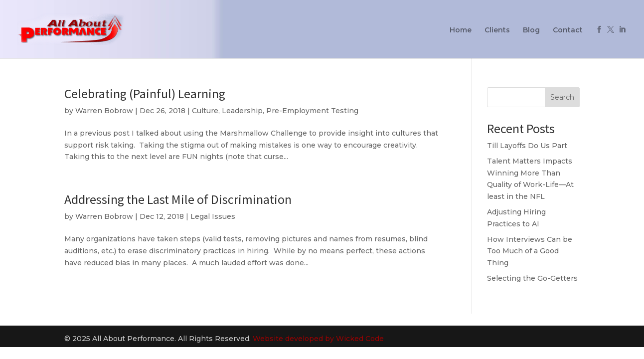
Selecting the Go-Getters (532, 278)
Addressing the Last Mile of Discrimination (178, 199)
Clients (497, 30)
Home (461, 30)
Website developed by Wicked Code (318, 339)
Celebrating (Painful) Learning (145, 93)
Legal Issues (213, 216)
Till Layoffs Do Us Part (527, 146)
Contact (568, 30)
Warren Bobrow (104, 111)
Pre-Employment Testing (312, 111)
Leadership (242, 111)
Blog (531, 30)
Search (562, 97)
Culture (205, 111)
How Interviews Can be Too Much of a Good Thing (530, 251)
